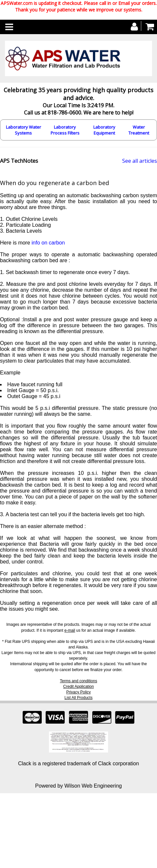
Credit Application (78, 687)
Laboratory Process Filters (65, 130)
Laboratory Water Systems (23, 130)
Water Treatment (139, 130)
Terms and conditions (78, 681)
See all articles (140, 161)
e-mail (70, 630)
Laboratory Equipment (104, 130)
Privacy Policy (79, 692)
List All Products (78, 698)
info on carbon (48, 243)
